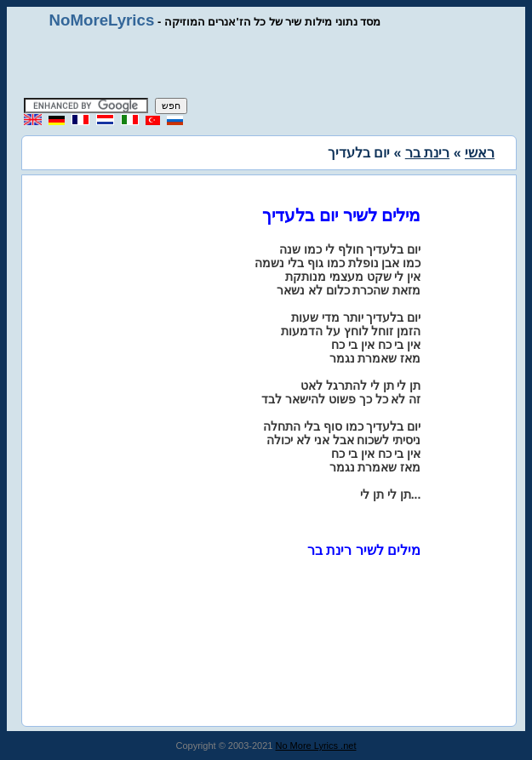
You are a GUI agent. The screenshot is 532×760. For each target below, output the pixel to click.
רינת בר (427, 153)
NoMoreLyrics (102, 20)
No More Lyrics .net (316, 746)
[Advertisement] (266, 64)
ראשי (480, 153)
